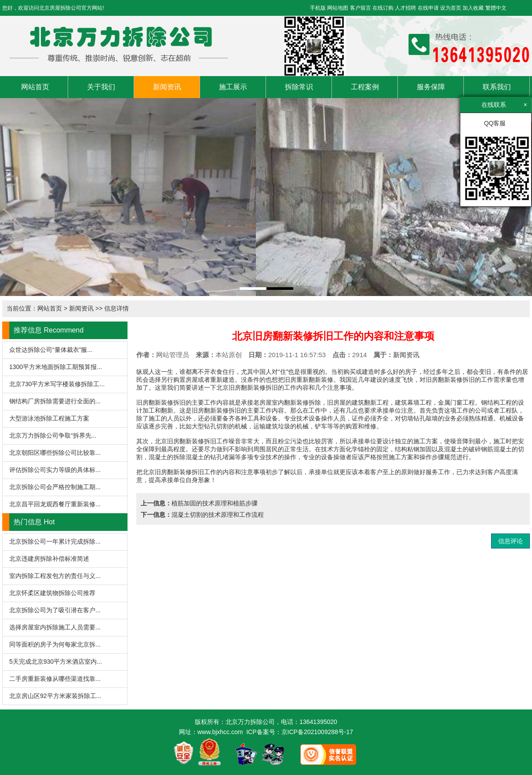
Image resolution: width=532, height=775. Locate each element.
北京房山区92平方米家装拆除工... (55, 696)
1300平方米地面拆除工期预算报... (56, 367)
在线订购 (383, 8)
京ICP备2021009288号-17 (317, 732)
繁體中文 (496, 8)
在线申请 (428, 8)
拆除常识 (299, 87)
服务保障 (431, 87)
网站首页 (35, 87)
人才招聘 (405, 8)
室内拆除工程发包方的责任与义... (55, 576)
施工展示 (233, 87)
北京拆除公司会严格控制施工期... (55, 487)
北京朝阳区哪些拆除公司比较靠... (55, 453)
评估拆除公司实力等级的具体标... (55, 470)
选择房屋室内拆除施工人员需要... (55, 627)
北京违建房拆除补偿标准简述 (49, 559)
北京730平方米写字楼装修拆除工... (57, 384)
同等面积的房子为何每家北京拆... (55, 644)
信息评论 (510, 541)
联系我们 (497, 87)
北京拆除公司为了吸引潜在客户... (55, 610)
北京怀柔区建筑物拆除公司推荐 (52, 593)
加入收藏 (473, 8)
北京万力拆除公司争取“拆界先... (53, 435)
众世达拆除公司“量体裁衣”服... (51, 350)
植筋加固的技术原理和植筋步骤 (215, 503)
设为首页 (451, 8)
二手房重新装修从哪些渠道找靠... (55, 679)
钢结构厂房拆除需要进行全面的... (55, 401)
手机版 (318, 8)
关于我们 (101, 87)
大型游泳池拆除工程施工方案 (49, 418)
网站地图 (338, 8)
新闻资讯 (167, 87)
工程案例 (365, 87)
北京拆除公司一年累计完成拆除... (55, 541)
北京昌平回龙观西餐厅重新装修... (55, 504)
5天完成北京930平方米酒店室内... (56, 662)
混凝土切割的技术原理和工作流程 (218, 515)
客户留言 (361, 8)
